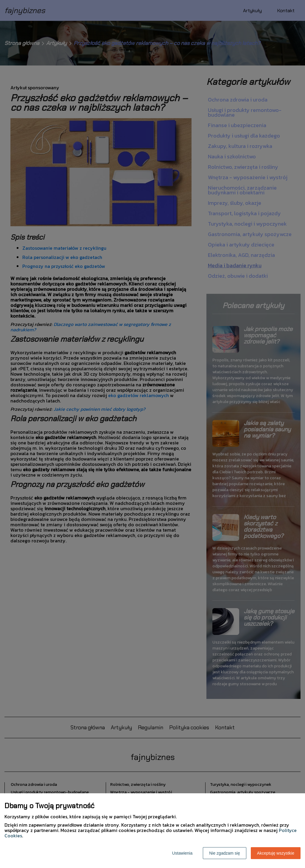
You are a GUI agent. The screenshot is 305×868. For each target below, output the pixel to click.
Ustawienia (182, 853)
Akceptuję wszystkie (276, 853)
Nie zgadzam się (225, 853)
